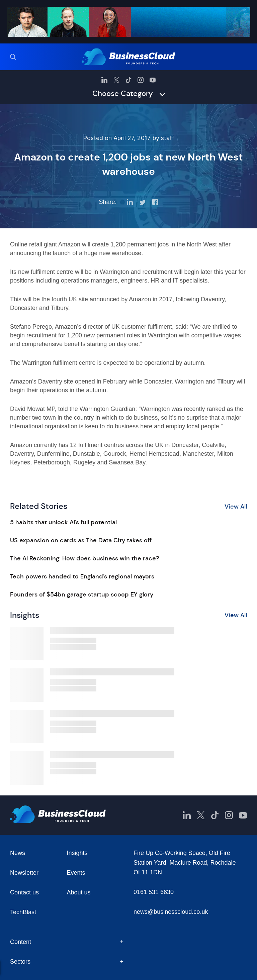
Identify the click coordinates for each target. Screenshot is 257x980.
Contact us (24, 892)
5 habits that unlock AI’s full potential (63, 522)
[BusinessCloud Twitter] (116, 80)
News (18, 853)
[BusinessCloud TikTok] (128, 80)
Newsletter (24, 873)
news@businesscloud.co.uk (171, 912)
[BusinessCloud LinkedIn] (104, 80)
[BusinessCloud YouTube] (153, 80)
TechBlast (23, 912)
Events (76, 873)
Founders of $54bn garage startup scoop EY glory (82, 594)
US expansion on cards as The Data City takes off (81, 540)
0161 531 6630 (154, 892)
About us (79, 892)
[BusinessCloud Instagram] (141, 80)
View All (236, 507)
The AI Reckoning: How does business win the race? (84, 558)
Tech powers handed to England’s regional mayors (82, 576)
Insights (77, 853)
